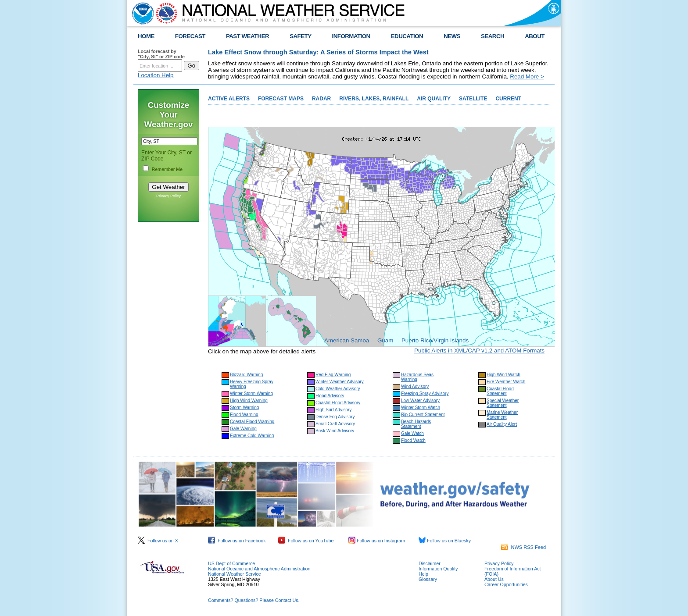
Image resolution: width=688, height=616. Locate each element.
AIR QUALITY (434, 99)
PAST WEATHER (247, 36)
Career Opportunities (506, 584)
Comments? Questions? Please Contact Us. (254, 600)
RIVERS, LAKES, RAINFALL (374, 99)
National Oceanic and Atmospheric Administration (259, 569)
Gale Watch (412, 433)
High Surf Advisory (333, 410)
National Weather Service (235, 574)
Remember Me (167, 169)
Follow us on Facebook (237, 541)
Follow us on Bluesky (445, 541)
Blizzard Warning (246, 375)
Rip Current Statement (423, 415)
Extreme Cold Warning (252, 436)
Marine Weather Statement (502, 415)
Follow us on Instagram (377, 541)
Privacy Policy (168, 196)
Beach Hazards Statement (416, 424)
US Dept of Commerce (231, 563)
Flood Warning (244, 415)
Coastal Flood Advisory (338, 403)
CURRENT (508, 99)
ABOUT (535, 36)
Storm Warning (244, 408)
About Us (494, 579)
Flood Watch (413, 440)
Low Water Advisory (420, 401)
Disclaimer (430, 563)
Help (423, 574)
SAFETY (300, 36)
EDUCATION (407, 36)
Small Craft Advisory (335, 424)
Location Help (156, 75)
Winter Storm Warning (251, 393)
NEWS (452, 36)
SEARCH (493, 36)
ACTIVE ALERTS (229, 99)
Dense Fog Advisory (335, 417)
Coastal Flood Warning (252, 422)
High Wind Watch (503, 375)
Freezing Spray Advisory (425, 393)
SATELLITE (473, 99)
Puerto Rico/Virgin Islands (435, 340)
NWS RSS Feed (523, 547)
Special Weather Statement (503, 403)
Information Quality (438, 569)
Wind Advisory (415, 386)
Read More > (527, 77)
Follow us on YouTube (306, 541)
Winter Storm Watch (421, 408)
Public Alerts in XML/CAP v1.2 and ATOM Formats (479, 351)
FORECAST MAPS (281, 99)
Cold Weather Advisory (338, 389)
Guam (385, 340)
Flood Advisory (330, 396)
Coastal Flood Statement (500, 391)
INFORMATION (351, 36)
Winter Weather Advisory (340, 382)
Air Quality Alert (502, 424)
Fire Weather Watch (506, 382)
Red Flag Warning (333, 375)
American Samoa (347, 340)
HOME (146, 36)
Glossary (428, 579)
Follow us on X (158, 541)
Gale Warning (243, 429)
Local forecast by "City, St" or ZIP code (161, 54)
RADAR (321, 99)
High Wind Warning (249, 401)
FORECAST (190, 36)
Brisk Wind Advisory (335, 431)
